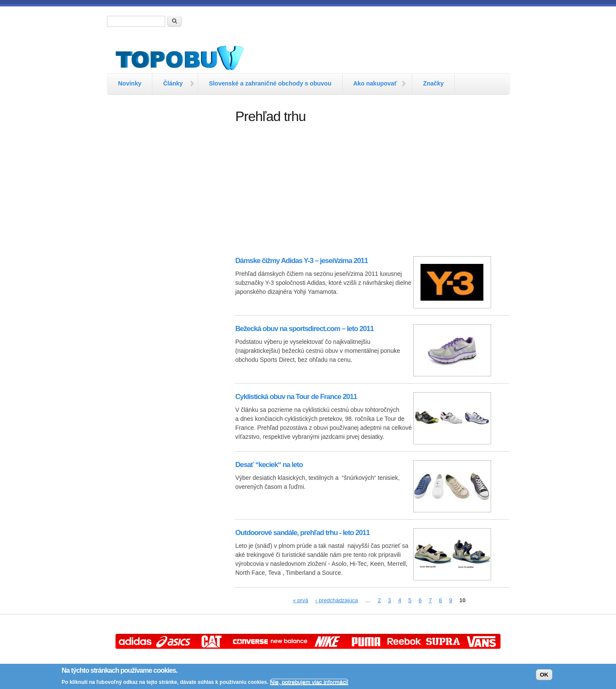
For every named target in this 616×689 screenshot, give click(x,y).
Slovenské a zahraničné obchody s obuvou (270, 83)
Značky (433, 83)
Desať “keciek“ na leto (269, 465)
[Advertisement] (167, 237)
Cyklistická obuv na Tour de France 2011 (296, 397)
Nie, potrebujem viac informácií (309, 682)
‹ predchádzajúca (337, 600)
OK (544, 675)
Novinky (130, 83)
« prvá (300, 600)
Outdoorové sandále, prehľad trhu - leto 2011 (302, 533)
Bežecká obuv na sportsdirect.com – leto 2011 (304, 329)
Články (173, 83)
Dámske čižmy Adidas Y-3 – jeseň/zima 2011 (302, 261)
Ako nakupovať (375, 83)
